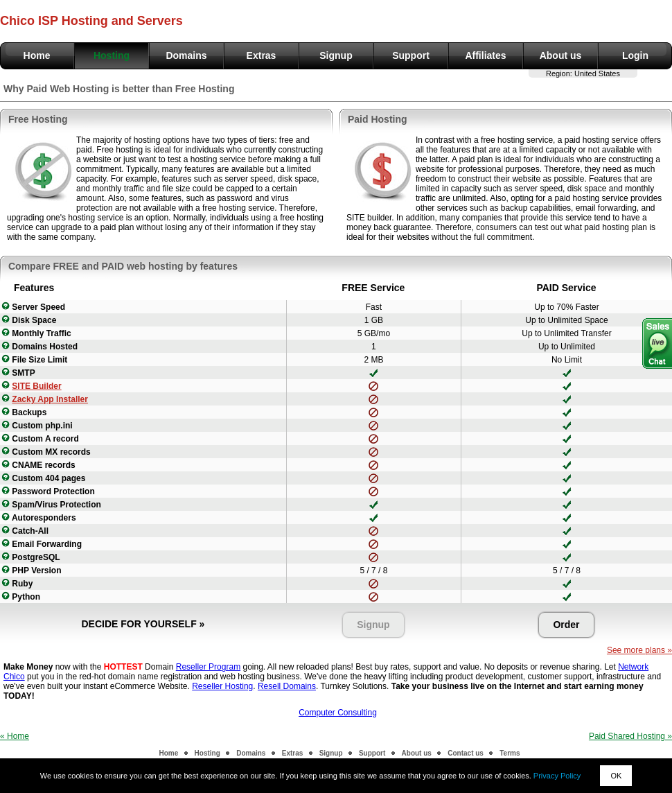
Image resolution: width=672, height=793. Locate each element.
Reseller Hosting (222, 686)
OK (616, 776)
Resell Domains (287, 686)
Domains (186, 55)
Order (566, 625)
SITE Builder (36, 386)
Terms (510, 753)
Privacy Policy (557, 776)
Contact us (466, 753)
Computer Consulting (338, 713)
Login (635, 55)
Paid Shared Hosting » (630, 736)
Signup (336, 55)
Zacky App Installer (50, 399)
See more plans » (639, 650)
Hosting (112, 55)
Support (411, 55)
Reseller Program (208, 667)
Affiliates (485, 55)
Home (37, 55)
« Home (15, 736)
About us (561, 55)
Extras (262, 55)
